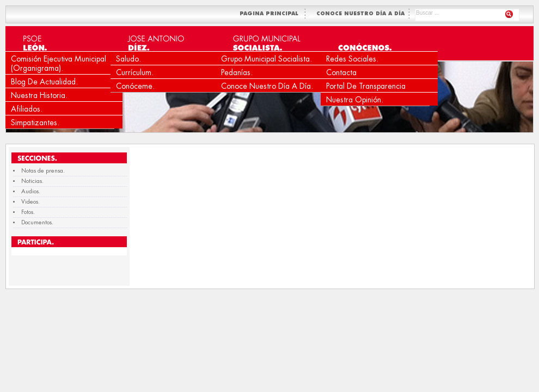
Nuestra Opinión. (355, 100)
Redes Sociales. (352, 59)
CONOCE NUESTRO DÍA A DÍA (362, 14)
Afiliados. (27, 109)
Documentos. (37, 222)
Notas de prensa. (43, 171)
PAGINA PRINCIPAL (271, 14)
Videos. (30, 202)
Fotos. (28, 212)
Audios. (31, 191)
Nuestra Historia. (39, 95)
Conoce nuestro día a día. (267, 86)
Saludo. (128, 59)
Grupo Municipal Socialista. (267, 59)
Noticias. (32, 181)
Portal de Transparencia (366, 86)
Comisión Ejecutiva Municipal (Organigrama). (59, 63)
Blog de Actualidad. (44, 82)
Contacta (341, 72)
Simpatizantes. (35, 122)
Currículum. (135, 72)
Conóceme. (135, 86)
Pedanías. (237, 72)
